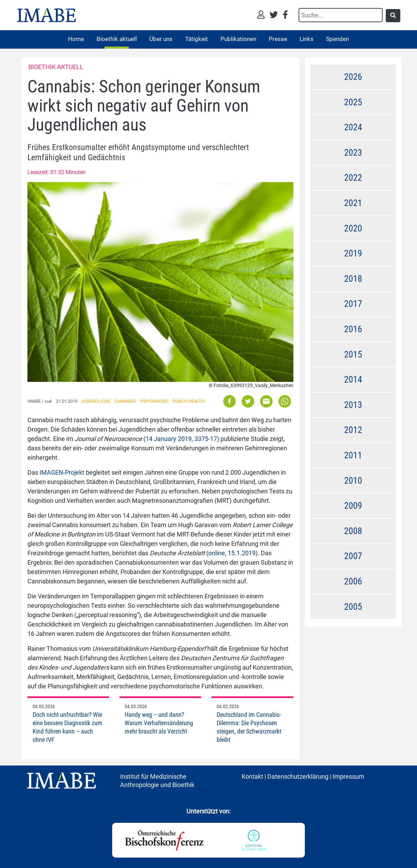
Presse (278, 39)
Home (76, 39)
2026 (353, 77)
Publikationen (238, 39)
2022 (353, 178)
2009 (353, 506)
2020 (353, 228)
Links (307, 39)
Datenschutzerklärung (298, 776)
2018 (353, 279)
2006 (353, 581)
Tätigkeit (197, 39)
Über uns (161, 39)
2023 (353, 153)
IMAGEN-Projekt (62, 472)
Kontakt (252, 776)
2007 (353, 556)
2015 (353, 354)
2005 (353, 607)
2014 (353, 379)
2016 (353, 329)
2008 (353, 531)
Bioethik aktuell (117, 39)
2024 (353, 127)
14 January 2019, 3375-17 (181, 439)
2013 (353, 405)
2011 (353, 455)
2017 (353, 304)
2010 (353, 481)
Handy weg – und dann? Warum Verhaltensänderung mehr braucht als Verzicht (159, 723)
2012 (353, 430)
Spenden (337, 39)
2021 (353, 203)
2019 (353, 253)
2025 (353, 102)
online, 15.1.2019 (232, 553)
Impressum (348, 776)
